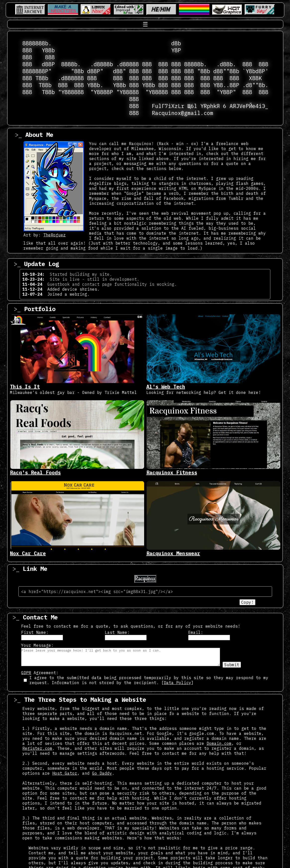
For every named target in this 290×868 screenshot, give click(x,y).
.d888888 (71, 78)
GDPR (26, 673)
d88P (48, 64)
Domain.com (219, 743)
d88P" (95, 71)
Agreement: (40, 673)
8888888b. (37, 43)
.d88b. (226, 64)
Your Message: (37, 645)
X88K (255, 78)
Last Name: (117, 632)
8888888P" (37, 71)
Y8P (176, 50)
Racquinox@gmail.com (183, 113)
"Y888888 (71, 92)
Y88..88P (226, 85)
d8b (176, 43)
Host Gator (65, 773)
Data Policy (177, 683)
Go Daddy (102, 773)
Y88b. (95, 85)
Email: (196, 632)
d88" (119, 71)
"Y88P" (226, 92)
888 (27, 50)
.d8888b (102, 64)
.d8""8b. (255, 85)
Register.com (37, 748)
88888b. (196, 64)
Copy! (247, 602)
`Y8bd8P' (255, 71)
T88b (42, 78)
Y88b (48, 50)
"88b (77, 71)
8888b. (71, 64)
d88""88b (226, 71)
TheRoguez (55, 235)
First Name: (35, 632)
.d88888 (128, 64)
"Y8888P (102, 92)
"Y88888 (128, 92)
